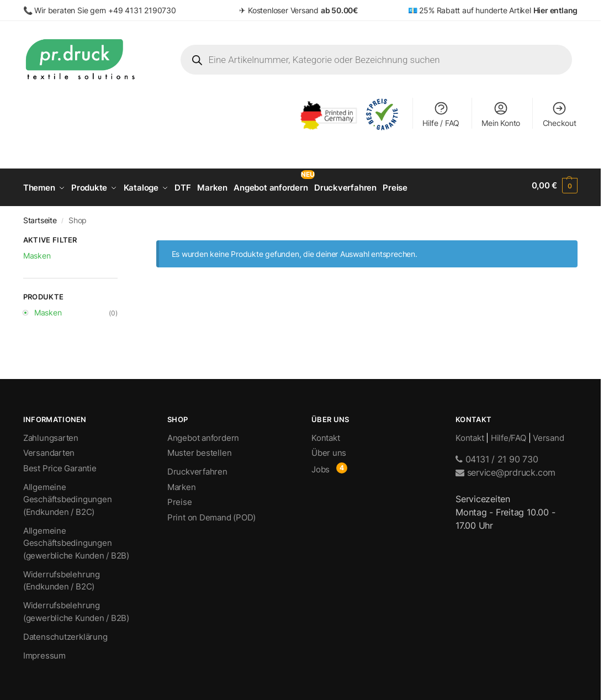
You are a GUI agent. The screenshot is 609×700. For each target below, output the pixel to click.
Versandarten (49, 449)
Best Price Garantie (60, 464)
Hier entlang (555, 10)
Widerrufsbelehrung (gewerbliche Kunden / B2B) (76, 608)
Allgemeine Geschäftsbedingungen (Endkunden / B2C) (68, 496)
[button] (555, 186)
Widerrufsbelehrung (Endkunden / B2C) (62, 577)
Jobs (321, 465)
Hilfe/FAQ (509, 434)
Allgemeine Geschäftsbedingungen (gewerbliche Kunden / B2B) (76, 539)
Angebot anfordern (203, 434)
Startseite (40, 217)
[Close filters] (121, 238)
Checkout (560, 114)
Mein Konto (501, 114)
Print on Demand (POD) (211, 514)
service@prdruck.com (505, 469)
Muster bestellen (199, 449)
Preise (180, 499)
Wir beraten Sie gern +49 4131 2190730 (105, 10)
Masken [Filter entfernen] (37, 252)
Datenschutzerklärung (65, 633)
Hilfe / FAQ (441, 114)
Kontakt (325, 434)
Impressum (44, 652)
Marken (182, 483)
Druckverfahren (197, 468)
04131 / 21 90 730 (497, 456)
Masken (48, 309)
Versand (548, 434)
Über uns (329, 449)
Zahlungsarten (51, 434)
